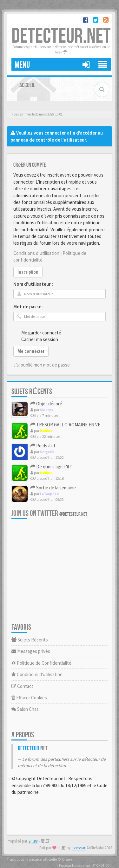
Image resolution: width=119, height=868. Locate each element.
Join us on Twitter (49, 513)
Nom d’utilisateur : (33, 284)
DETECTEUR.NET (61, 36)
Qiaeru (68, 859)
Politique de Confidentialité (41, 663)
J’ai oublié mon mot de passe (42, 365)
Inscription (28, 272)
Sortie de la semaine (53, 488)
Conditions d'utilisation (37, 674)
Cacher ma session (36, 339)
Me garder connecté (38, 332)
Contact (22, 686)
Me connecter (31, 351)
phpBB (33, 841)
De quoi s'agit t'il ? (51, 467)
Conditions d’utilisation (36, 253)
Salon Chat (25, 709)
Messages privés (31, 651)
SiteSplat (79, 848)
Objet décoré (46, 404)
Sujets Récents (30, 640)
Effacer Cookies (29, 698)
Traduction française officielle (32, 859)
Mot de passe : (28, 307)
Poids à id (43, 446)
